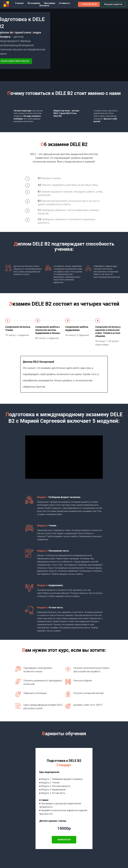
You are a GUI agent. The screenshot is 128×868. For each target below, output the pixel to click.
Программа (50, 3)
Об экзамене (34, 3)
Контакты (44, 6)
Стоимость (64, 3)
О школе (19, 3)
